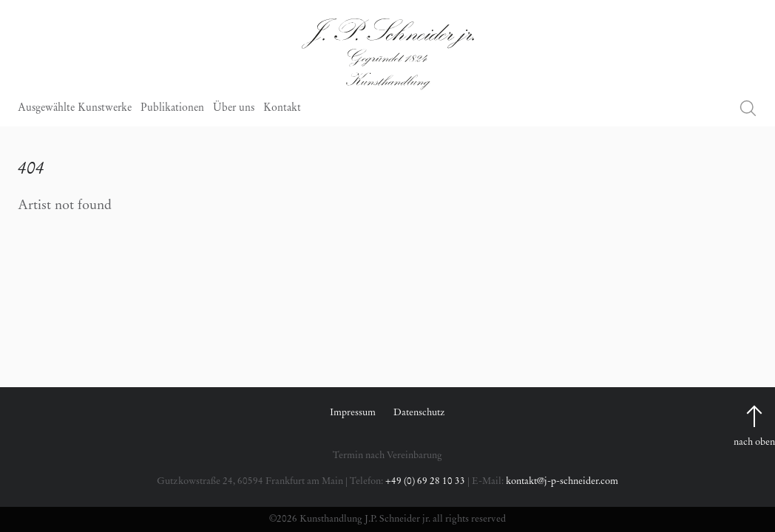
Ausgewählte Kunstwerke (75, 109)
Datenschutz (419, 413)
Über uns (234, 109)
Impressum (353, 413)
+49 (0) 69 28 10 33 (425, 481)
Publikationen (172, 109)
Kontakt (282, 109)
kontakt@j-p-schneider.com (562, 481)
